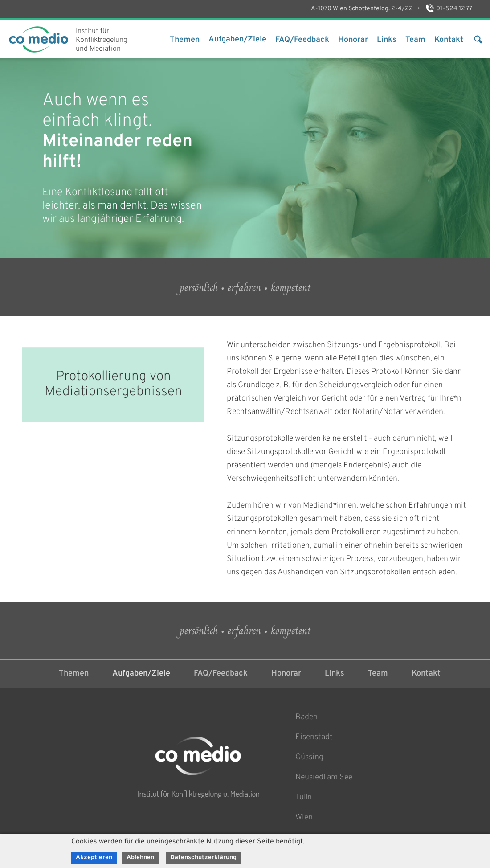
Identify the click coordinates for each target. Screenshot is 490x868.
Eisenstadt (314, 737)
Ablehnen (140, 858)
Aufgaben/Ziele (237, 39)
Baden (306, 717)
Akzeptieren (94, 858)
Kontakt (449, 40)
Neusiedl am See (324, 777)
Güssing (309, 757)
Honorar (353, 40)
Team (415, 40)
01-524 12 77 (448, 9)
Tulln (304, 797)
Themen (185, 40)
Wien (304, 817)
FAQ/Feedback (302, 40)
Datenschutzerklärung (203, 858)
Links (387, 40)
